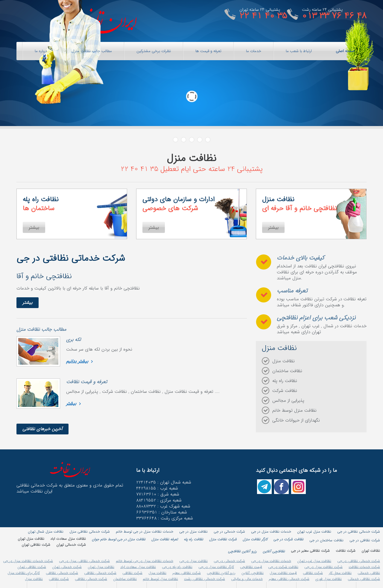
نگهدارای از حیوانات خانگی (296, 420)
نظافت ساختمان (287, 371)
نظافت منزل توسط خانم (294, 410)
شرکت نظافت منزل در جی (323, 567)
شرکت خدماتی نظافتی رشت (205, 579)
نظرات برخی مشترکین (154, 51)
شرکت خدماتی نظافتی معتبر (289, 579)
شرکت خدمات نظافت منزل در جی (28, 561)
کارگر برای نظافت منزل (24, 573)
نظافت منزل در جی (193, 561)
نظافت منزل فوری (329, 579)
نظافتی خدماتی (369, 573)
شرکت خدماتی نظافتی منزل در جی (84, 561)
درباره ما (41, 51)
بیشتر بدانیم (77, 361)
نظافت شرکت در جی (283, 567)
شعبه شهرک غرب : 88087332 (163, 506)
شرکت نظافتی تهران (32, 567)
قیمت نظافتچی (251, 567)
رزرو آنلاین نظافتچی (221, 573)
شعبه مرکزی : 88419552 (159, 500)
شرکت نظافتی (313, 573)
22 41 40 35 (263, 16)
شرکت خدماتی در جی (229, 561)
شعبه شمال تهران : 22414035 (164, 482)
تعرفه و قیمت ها (208, 51)
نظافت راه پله (285, 381)
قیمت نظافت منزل (283, 573)
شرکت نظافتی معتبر (187, 573)
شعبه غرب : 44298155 (157, 488)
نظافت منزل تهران (101, 567)
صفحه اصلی (345, 51)
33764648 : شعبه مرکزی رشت (165, 518)
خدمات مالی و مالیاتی (247, 579)
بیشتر (28, 303)
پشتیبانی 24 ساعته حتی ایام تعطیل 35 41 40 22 (192, 169)
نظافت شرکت (285, 391)
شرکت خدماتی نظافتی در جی (359, 561)
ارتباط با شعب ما (299, 51)
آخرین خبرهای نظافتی (42, 429)
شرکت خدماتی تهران (67, 567)
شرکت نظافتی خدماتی (364, 579)
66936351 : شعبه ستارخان (162, 512)
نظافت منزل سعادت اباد (138, 567)
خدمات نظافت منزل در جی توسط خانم (145, 561)
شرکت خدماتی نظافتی (100, 573)
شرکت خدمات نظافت (364, 567)
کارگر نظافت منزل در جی (216, 567)
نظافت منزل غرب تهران (314, 561)
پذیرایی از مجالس (288, 401)
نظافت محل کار (340, 573)
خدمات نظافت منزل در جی (271, 561)
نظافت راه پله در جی (177, 567)
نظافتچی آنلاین (253, 573)
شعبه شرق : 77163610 (158, 494)
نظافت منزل (284, 361)
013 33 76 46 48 (334, 16)
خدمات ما (254, 51)
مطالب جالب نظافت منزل (92, 51)
